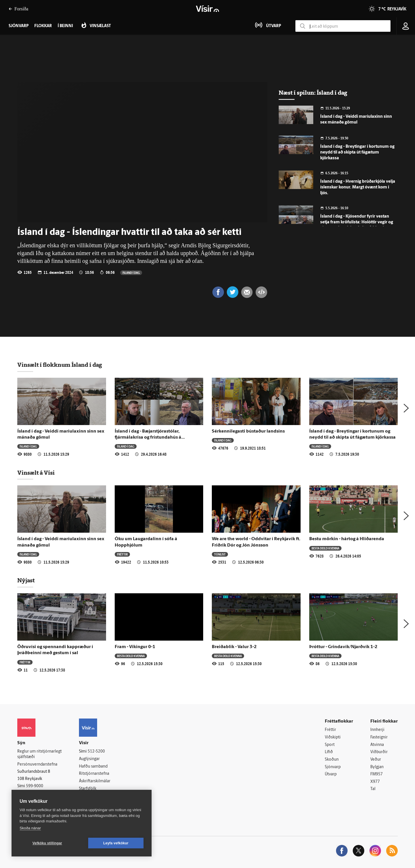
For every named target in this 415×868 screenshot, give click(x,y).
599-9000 (35, 786)
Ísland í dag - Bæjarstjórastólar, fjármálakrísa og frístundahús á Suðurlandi (148, 438)
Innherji (377, 730)
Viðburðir (379, 752)
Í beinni (65, 26)
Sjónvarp (333, 767)
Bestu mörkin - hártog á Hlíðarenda (347, 539)
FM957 (377, 774)
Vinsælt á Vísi (36, 473)
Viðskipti (333, 737)
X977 (375, 782)
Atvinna (377, 745)
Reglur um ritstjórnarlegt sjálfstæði (39, 754)
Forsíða (18, 9)
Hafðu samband (93, 767)
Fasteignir (379, 737)
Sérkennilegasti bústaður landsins (248, 431)
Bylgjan (377, 767)
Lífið (329, 752)
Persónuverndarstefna (37, 765)
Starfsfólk (88, 789)
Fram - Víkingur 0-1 (135, 647)
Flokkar (43, 26)
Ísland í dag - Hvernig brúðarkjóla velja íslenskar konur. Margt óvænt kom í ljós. (358, 187)
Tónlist (220, 554)
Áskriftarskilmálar (95, 781)
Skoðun (332, 760)
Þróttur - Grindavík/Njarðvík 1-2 (343, 647)
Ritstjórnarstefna (94, 774)
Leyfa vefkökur (116, 843)
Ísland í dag (131, 273)
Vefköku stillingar (47, 843)
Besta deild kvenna (325, 548)
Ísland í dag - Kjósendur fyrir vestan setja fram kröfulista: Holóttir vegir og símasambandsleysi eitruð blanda (357, 222)
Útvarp (331, 774)
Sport (330, 745)
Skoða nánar (30, 828)
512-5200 (96, 752)
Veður (376, 760)
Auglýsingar (89, 759)
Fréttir (122, 554)
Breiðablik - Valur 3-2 (234, 647)
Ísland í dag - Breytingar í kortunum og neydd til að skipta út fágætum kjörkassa (357, 153)
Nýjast (26, 580)
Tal (373, 789)
